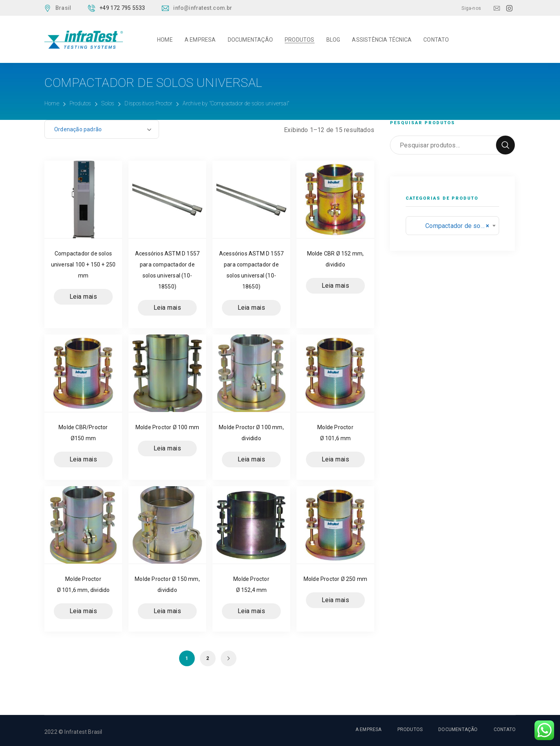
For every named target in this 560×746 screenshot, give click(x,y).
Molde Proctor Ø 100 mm (167, 427)
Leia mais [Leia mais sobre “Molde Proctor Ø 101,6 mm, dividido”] (83, 611)
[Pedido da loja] (102, 129)
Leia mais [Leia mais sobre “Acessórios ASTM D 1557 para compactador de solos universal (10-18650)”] (252, 308)
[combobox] (452, 226)
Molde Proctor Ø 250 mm (335, 579)
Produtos (81, 103)
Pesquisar (505, 145)
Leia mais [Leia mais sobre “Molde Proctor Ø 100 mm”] (167, 448)
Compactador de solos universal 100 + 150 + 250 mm (83, 265)
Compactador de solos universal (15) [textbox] (452, 226)
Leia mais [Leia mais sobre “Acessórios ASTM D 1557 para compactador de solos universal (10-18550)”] (167, 308)
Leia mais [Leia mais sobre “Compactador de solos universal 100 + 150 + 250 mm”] (83, 297)
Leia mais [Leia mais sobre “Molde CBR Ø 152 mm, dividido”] (336, 286)
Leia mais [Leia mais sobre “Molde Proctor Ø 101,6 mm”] (336, 459)
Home (52, 103)
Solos (108, 103)
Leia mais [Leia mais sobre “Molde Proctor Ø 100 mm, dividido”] (252, 459)
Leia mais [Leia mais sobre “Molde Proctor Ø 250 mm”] (336, 600)
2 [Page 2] (208, 658)
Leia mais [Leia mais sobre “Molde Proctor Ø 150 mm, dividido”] (167, 611)
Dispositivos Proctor (148, 103)
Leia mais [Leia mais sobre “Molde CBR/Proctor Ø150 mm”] (83, 459)
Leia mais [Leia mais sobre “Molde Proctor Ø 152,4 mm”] (252, 611)
